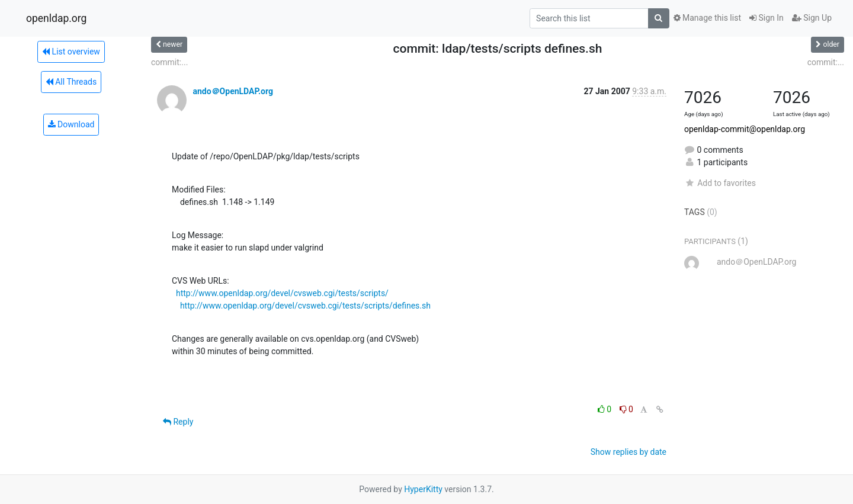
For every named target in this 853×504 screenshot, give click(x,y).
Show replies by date (628, 452)
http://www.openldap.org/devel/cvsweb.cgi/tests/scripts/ (282, 293)
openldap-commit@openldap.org (745, 129)
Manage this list (707, 18)
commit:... (169, 62)
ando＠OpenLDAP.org (233, 91)
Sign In (767, 18)
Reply (178, 422)
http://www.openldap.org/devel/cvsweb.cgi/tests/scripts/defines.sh (305, 306)
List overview (71, 52)
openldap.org (56, 18)
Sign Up (812, 18)
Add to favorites (720, 183)
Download (71, 124)
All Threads (71, 82)
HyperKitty (423, 489)
